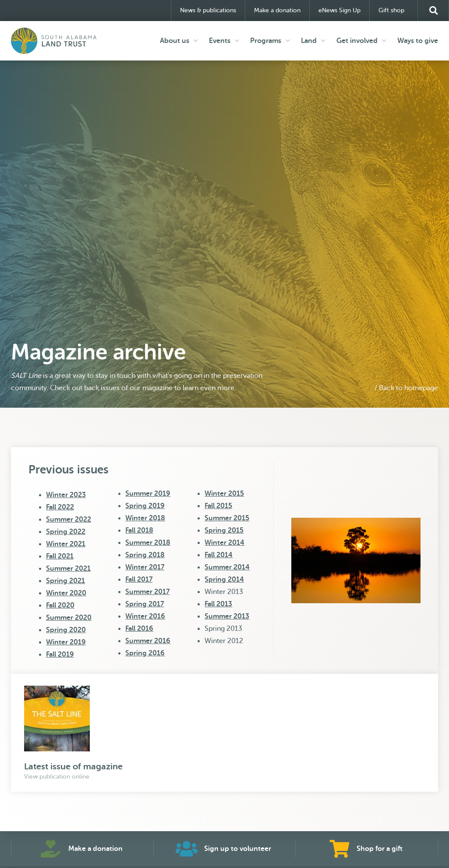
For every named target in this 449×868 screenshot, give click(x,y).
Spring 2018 (145, 555)
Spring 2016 (145, 653)
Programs (270, 41)
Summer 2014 (227, 567)
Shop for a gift (380, 849)
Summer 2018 (148, 543)
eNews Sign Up (339, 10)
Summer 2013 (227, 616)
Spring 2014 (224, 580)
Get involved (361, 41)
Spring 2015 (224, 530)
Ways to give (418, 41)
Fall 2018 (139, 530)
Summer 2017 (147, 592)
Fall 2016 (139, 629)
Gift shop (394, 11)
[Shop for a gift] (339, 849)
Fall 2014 (219, 555)
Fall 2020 (60, 605)
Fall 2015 (218, 506)
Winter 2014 (224, 543)
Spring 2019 (145, 506)
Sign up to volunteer (238, 849)
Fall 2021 (60, 556)
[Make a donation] (51, 849)
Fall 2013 (218, 604)
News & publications (208, 10)
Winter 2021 (66, 544)
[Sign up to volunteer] (187, 849)
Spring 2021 (65, 581)
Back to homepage (408, 388)
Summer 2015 (227, 518)
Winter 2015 (224, 494)
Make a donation (277, 10)
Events (224, 41)
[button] (433, 11)
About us (179, 41)
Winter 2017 (145, 567)
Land (313, 41)
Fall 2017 (139, 580)
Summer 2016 (148, 641)
